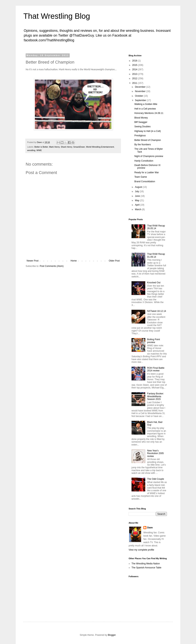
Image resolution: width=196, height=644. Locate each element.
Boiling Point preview (154, 341)
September (141, 100)
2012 (135, 78)
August (139, 187)
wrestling (31, 150)
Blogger (112, 635)
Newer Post (33, 261)
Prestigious (140, 136)
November (141, 91)
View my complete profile (141, 550)
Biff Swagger (141, 122)
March (138, 209)
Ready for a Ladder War (147, 172)
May (137, 200)
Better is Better (41, 147)
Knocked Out (154, 283)
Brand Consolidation (145, 181)
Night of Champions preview (149, 156)
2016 (135, 61)
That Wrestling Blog (57, 16)
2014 (135, 69)
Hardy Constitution (144, 161)
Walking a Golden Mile (146, 104)
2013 (135, 74)
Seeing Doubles (143, 127)
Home (74, 261)
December (141, 87)
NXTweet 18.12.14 (157, 311)
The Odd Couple (156, 479)
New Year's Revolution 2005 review (156, 453)
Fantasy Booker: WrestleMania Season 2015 (156, 396)
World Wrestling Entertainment (100, 147)
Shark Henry (67, 147)
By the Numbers (143, 145)
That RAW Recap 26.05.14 (156, 227)
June (138, 196)
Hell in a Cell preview (145, 109)
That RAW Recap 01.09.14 (156, 255)
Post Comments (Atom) (52, 266)
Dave (150, 528)
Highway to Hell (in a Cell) (148, 131)
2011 (135, 83)
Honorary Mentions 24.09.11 (149, 113)
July (137, 191)
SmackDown (79, 147)
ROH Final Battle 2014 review (156, 369)
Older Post (114, 261)
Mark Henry (54, 147)
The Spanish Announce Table (146, 568)
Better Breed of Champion (148, 140)
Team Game (141, 177)
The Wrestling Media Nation (146, 564)
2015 (135, 65)
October (139, 96)
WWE (39, 150)
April (138, 205)
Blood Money (141, 118)
